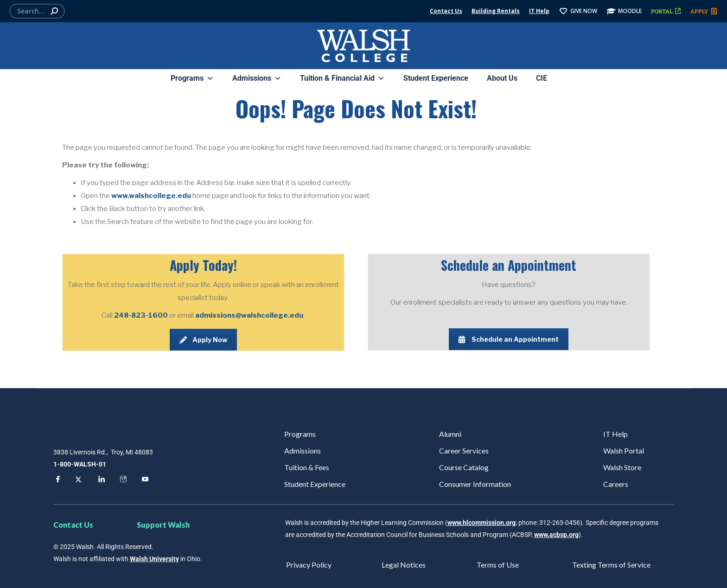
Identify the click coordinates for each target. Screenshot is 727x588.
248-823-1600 (142, 315)
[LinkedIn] (100, 480)
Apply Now (203, 340)
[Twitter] (78, 480)
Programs (192, 78)
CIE (542, 78)
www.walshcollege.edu (151, 196)
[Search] (37, 11)
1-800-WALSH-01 (80, 464)
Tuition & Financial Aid (342, 78)
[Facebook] (57, 480)
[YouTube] (144, 480)
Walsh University (154, 559)
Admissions (257, 78)
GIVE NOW (578, 11)
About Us (502, 78)
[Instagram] (122, 480)
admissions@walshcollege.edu (249, 315)
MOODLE (624, 11)
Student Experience (436, 78)
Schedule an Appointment (509, 339)
